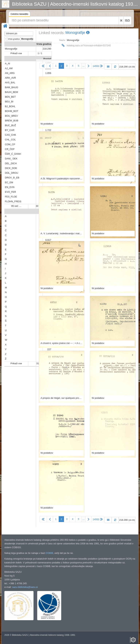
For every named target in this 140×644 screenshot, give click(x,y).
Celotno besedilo (19, 15)
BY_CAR (10, 130)
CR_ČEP (10, 149)
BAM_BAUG (11, 87)
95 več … (16, 206)
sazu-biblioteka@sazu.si (25, 587)
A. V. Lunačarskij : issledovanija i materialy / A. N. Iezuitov (62, 233)
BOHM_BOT (12, 111)
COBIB (49, 553)
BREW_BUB (12, 121)
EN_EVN (10, 187)
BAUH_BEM (11, 92)
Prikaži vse (16, 53)
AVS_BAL (10, 83)
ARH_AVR (10, 78)
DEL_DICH (11, 163)
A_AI (7, 64)
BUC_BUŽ (10, 125)
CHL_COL (10, 140)
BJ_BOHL (10, 106)
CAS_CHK (10, 135)
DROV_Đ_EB (12, 178)
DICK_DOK (11, 168)
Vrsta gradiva (44, 44)
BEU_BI (9, 102)
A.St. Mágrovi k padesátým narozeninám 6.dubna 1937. (62, 179)
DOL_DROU (11, 173)
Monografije (11, 49)
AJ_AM (9, 68)
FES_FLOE (11, 197)
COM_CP (10, 144)
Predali (47, 59)
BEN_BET (10, 97)
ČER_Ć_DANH (13, 154)
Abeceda (46, 211)
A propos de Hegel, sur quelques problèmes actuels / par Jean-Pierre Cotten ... (62, 398)
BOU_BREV (11, 116)
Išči (127, 20)
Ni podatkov (47, 124)
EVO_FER (10, 192)
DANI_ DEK (11, 159)
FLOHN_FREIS (13, 201)
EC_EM (9, 182)
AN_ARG (10, 73)
